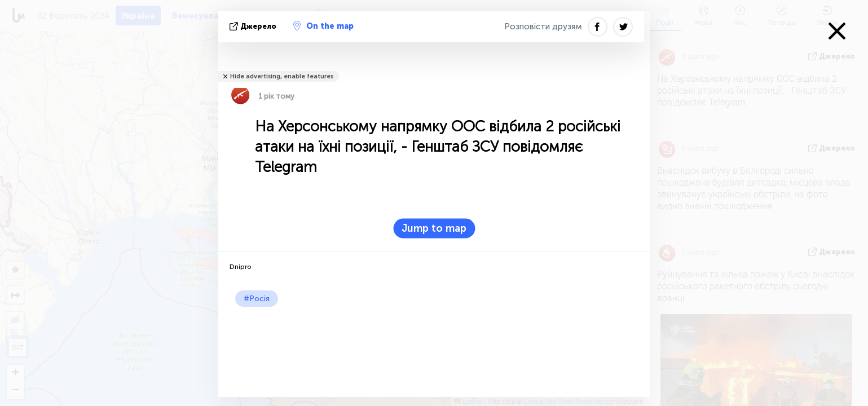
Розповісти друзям (543, 27)
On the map (323, 26)
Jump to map (434, 228)
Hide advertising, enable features (282, 76)
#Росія (257, 299)
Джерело (254, 26)
